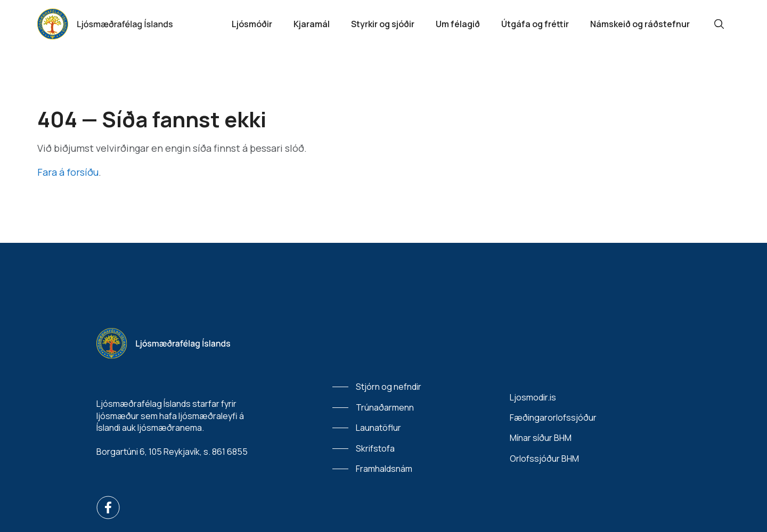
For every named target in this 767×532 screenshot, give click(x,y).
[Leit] (719, 24)
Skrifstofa (375, 448)
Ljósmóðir (252, 24)
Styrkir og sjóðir (383, 24)
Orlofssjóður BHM (544, 459)
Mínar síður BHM (541, 438)
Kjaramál (312, 24)
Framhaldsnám (384, 469)
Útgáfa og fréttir (535, 24)
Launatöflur (378, 428)
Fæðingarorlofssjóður (553, 418)
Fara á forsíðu (68, 172)
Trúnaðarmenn (385, 407)
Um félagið (458, 24)
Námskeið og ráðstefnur (640, 24)
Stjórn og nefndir (389, 387)
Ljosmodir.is (533, 397)
